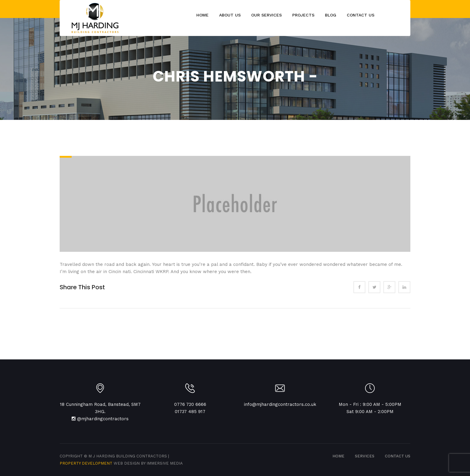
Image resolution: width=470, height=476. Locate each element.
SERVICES (365, 456)
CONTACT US (398, 456)
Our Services (266, 15)
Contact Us (361, 15)
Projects (303, 15)
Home (202, 15)
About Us (230, 15)
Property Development (87, 463)
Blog (331, 15)
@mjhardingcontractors (103, 419)
